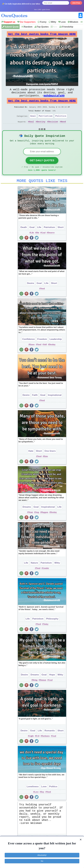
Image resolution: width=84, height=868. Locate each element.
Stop (37, 522)
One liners (50, 460)
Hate (31, 460)
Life (39, 237)
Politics (61, 122)
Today (46, 633)
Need (63, 128)
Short (61, 237)
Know (32, 354)
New (55, 27)
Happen (45, 522)
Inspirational (55, 404)
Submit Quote (12, 27)
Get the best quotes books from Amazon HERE (42, 35)
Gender (46, 578)
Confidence (29, 349)
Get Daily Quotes (42, 168)
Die (38, 242)
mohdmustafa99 (54, 99)
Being (35, 689)
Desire (30, 293)
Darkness (46, 745)
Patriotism (45, 122)
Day (42, 801)
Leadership (56, 349)
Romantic (50, 740)
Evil (38, 745)
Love (63, 22)
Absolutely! (42, 855)
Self (45, 354)
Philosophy (52, 628)
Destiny (41, 128)
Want (31, 522)
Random (28, 27)
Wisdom (74, 22)
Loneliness (33, 796)
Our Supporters (28, 22)
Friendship (68, 27)
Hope (52, 684)
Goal (33, 122)
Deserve (51, 242)
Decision (53, 128)
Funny (43, 22)
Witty (54, 22)
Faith (35, 404)
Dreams (27, 516)
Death (24, 237)
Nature (34, 572)
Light (31, 745)
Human (43, 689)
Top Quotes (43, 27)
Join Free (76, 3)
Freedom (42, 349)
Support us (10, 22)
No (42, 861)
